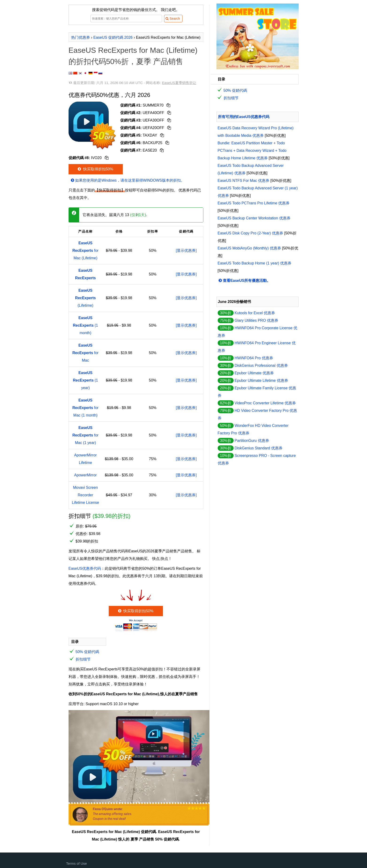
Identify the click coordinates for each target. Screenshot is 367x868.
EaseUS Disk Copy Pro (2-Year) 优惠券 (251, 233)
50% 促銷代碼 (87, 652)
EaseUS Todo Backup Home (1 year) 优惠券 (255, 263)
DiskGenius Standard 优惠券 (259, 448)
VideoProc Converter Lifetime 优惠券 (265, 403)
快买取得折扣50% (95, 169)
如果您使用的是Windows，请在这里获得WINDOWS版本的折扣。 (127, 180)
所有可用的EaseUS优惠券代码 (244, 117)
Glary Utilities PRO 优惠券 (256, 320)
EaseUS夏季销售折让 (179, 83)
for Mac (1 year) (85, 435)
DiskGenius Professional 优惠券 (261, 365)
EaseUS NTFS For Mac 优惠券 (243, 181)
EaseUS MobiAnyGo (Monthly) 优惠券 (249, 248)
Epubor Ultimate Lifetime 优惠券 (261, 380)
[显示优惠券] (186, 250)
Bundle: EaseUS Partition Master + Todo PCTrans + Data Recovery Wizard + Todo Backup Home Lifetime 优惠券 (252, 151)
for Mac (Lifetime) (85, 250)
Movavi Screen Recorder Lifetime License (85, 495)
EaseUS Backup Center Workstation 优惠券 (254, 218)
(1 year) (86, 380)
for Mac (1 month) (85, 408)
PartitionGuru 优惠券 (252, 441)
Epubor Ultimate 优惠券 (254, 373)
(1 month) (86, 325)
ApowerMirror (85, 475)
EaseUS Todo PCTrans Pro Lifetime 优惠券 (254, 203)
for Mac (85, 353)
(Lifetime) (85, 298)
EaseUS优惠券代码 (85, 568)
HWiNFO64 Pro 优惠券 (254, 358)
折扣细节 (83, 659)
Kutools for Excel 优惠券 (255, 313)
